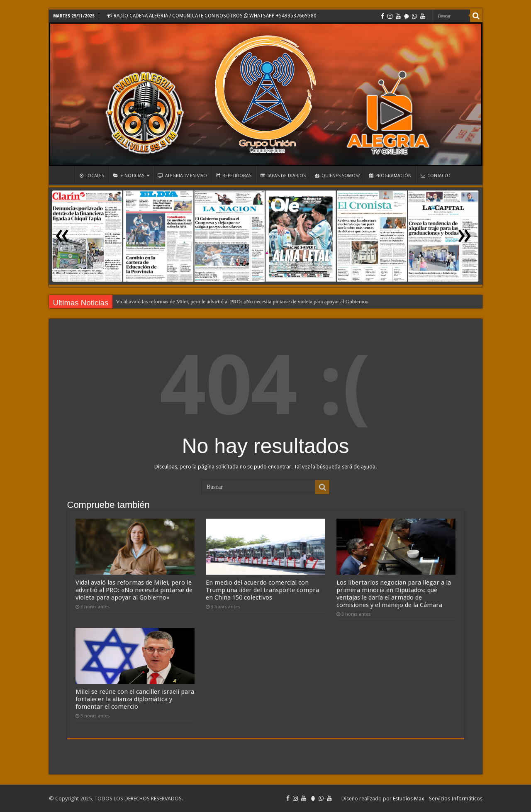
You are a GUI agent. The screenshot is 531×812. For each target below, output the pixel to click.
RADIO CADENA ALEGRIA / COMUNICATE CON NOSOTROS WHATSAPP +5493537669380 (212, 16)
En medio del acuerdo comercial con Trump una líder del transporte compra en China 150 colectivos (262, 590)
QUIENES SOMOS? (337, 176)
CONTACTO (436, 176)
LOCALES (92, 176)
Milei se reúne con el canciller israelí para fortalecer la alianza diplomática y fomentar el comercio (135, 699)
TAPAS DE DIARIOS (283, 176)
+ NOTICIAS (129, 176)
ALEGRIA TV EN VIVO (182, 176)
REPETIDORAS (234, 176)
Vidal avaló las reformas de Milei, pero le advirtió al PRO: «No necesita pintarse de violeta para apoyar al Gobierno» (242, 301)
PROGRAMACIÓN (390, 176)
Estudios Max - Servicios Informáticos (438, 799)
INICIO (64, 175)
